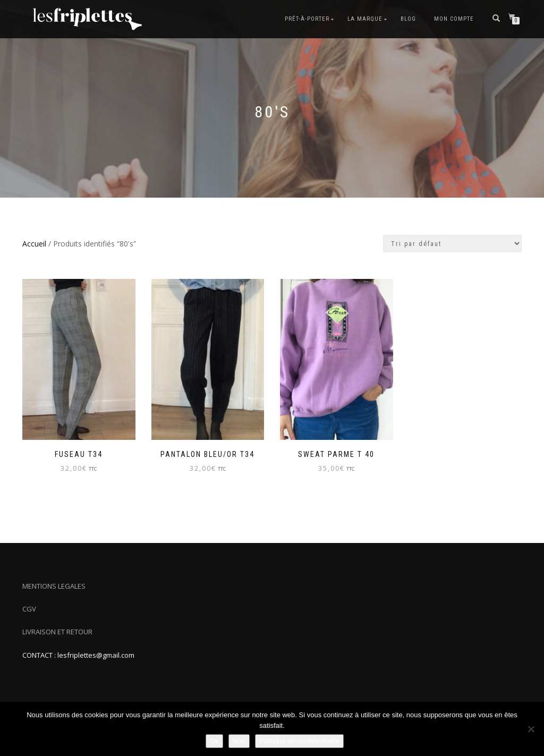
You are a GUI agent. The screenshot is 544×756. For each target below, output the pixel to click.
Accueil (34, 244)
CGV (29, 609)
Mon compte (454, 19)
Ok (214, 741)
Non (239, 741)
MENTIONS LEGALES (54, 586)
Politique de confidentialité (299, 741)
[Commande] (452, 244)
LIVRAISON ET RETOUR (57, 632)
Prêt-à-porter (307, 19)
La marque (365, 19)
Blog (408, 19)
